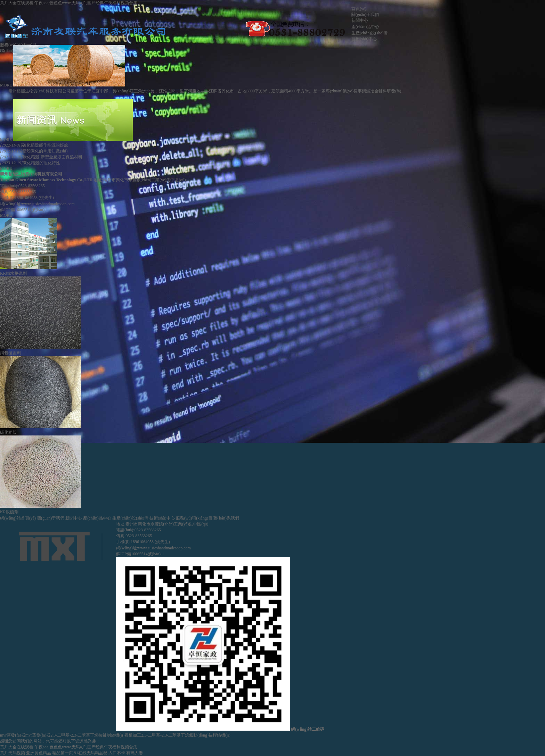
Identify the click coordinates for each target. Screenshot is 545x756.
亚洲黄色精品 (39, 753)
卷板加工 (133, 735)
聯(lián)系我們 (226, 518)
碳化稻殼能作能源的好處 (34, 145)
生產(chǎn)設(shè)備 (369, 33)
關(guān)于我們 (365, 15)
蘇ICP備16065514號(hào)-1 (24, 210)
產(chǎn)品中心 (365, 27)
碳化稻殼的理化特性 (30, 163)
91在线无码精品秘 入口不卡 (100, 753)
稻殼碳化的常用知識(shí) (34, 151)
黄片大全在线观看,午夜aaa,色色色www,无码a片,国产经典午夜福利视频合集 (69, 3)
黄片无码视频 (13, 753)
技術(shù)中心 (364, 39)
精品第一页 (63, 753)
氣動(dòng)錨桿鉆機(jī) (210, 735)
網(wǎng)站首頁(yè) (18, 518)
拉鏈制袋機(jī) (111, 735)
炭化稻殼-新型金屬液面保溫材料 (41, 157)
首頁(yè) (359, 9)
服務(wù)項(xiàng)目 (194, 518)
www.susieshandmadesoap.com (48, 204)
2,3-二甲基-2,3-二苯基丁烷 (74, 735)
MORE (6, 85)
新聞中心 (360, 20)
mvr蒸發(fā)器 (13, 735)
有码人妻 (135, 753)
